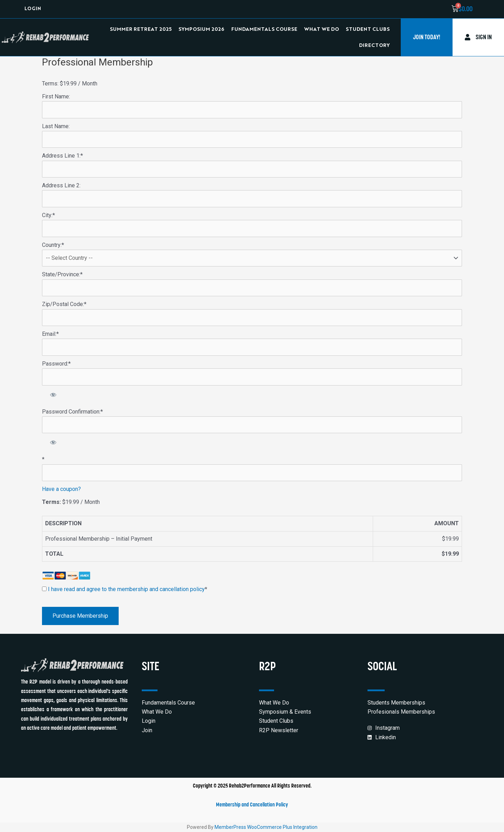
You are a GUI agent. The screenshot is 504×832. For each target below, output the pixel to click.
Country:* (53, 245)
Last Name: (56, 126)
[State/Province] (252, 288)
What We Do (321, 29)
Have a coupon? (61, 489)
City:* (48, 215)
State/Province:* (62, 274)
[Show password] (53, 395)
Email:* (50, 334)
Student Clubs (368, 29)
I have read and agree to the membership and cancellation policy (126, 589)
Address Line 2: (61, 185)
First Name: (56, 96)
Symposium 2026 (201, 29)
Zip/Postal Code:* (64, 304)
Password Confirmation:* (72, 412)
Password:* (56, 364)
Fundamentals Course (264, 29)
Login (33, 9)
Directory (374, 46)
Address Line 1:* (62, 156)
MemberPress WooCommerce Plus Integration (266, 827)
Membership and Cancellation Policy (252, 805)
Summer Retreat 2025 (141, 29)
